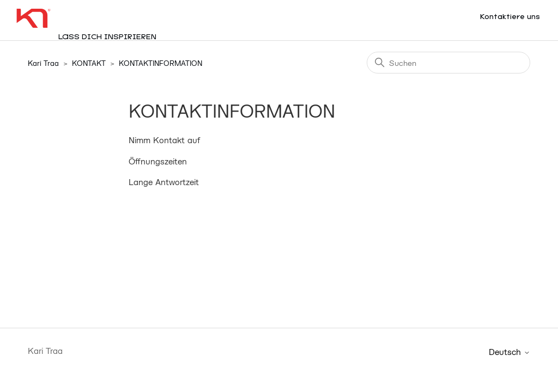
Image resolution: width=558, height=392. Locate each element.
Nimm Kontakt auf (164, 140)
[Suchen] (448, 63)
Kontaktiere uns (510, 17)
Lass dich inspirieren (107, 37)
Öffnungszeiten (158, 161)
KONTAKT (89, 63)
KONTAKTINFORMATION (160, 63)
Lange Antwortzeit (164, 182)
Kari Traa (43, 63)
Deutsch (510, 352)
